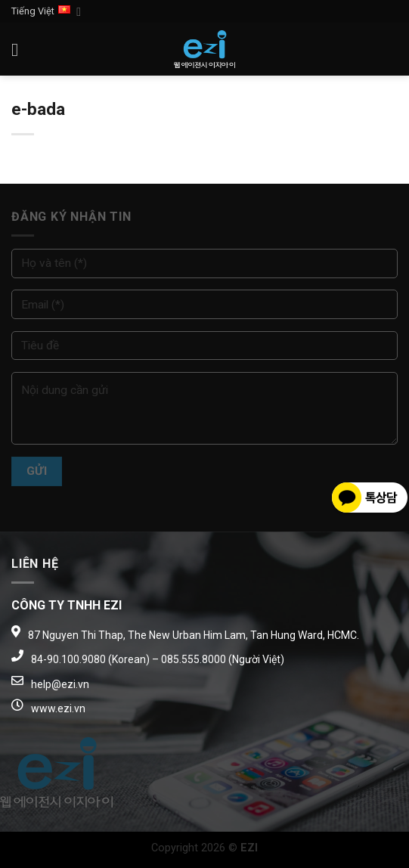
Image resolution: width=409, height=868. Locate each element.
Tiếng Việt (46, 12)
